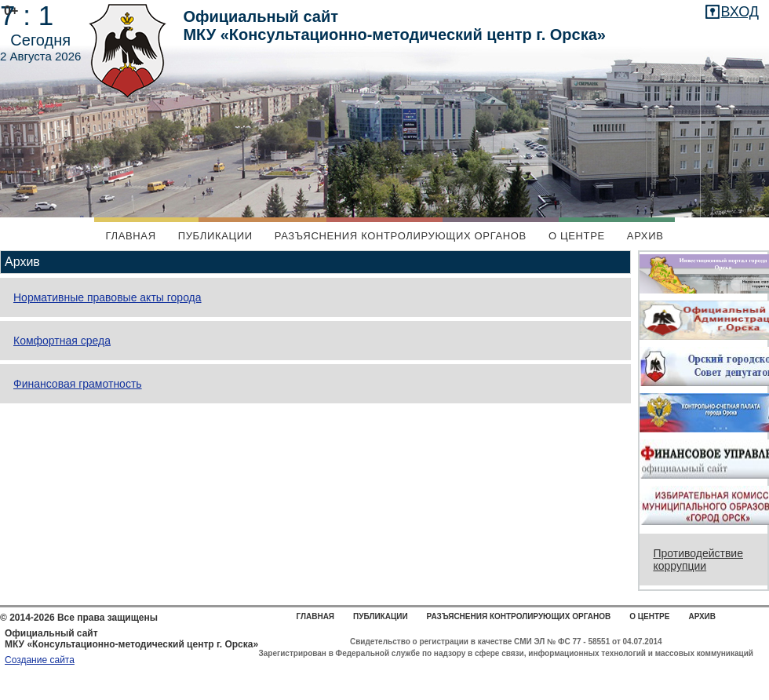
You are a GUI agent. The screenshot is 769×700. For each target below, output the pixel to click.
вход (740, 12)
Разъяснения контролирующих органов (401, 236)
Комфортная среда (62, 341)
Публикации (215, 236)
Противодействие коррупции (698, 560)
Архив (645, 236)
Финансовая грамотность (78, 384)
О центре (577, 236)
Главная (130, 236)
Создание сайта (40, 660)
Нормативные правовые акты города (108, 297)
